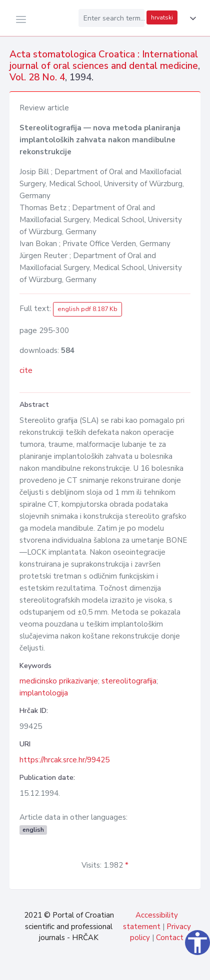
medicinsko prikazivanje (59, 681)
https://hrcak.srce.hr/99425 (64, 760)
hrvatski (162, 17)
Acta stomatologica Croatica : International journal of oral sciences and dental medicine (104, 60)
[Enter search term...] (111, 18)
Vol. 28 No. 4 (37, 77)
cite (26, 370)
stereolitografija (129, 681)
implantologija (44, 693)
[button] (191, 18)
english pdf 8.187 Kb (87, 309)
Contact (170, 938)
